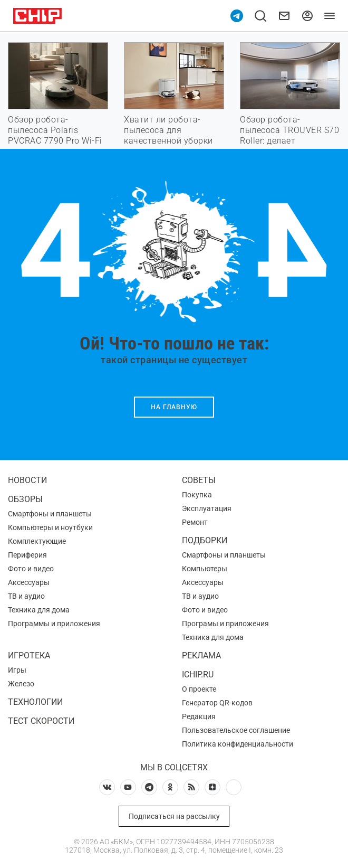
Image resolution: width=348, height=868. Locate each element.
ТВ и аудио (26, 596)
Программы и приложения (54, 624)
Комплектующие (37, 541)
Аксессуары (29, 582)
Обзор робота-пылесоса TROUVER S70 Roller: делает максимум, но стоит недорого (289, 141)
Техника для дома (39, 610)
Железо (21, 684)
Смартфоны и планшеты (50, 514)
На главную (174, 407)
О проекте (199, 689)
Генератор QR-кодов (217, 703)
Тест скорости (41, 721)
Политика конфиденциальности (238, 744)
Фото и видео (31, 569)
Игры (17, 670)
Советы (199, 480)
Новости (27, 480)
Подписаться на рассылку (174, 816)
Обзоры (25, 499)
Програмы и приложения (225, 624)
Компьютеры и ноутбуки (50, 527)
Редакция (199, 716)
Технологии (35, 702)
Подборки (205, 540)
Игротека (29, 655)
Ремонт (195, 522)
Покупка (197, 495)
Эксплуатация (207, 508)
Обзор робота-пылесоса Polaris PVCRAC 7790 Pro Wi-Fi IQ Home (55, 135)
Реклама (201, 655)
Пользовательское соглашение (236, 730)
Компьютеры (205, 569)
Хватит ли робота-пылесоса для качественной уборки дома (168, 135)
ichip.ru (198, 674)
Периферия (27, 555)
